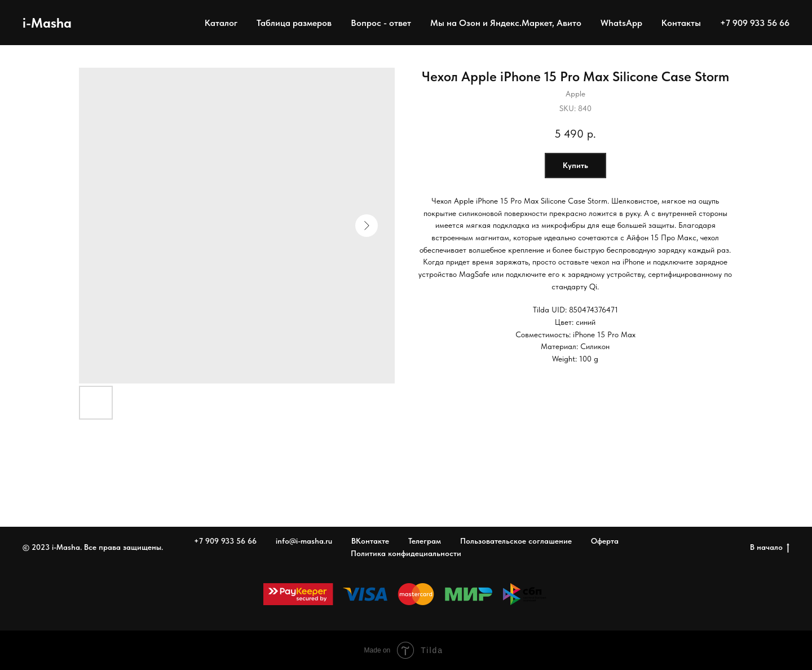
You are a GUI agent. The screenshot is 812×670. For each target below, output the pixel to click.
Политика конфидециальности (406, 553)
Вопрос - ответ (381, 23)
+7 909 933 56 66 (755, 23)
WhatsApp (621, 23)
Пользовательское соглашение (516, 541)
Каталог (221, 23)
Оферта (605, 541)
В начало (770, 548)
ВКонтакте (370, 541)
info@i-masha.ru (304, 541)
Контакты (681, 23)
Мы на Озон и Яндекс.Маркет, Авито (506, 23)
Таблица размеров (294, 23)
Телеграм (425, 541)
